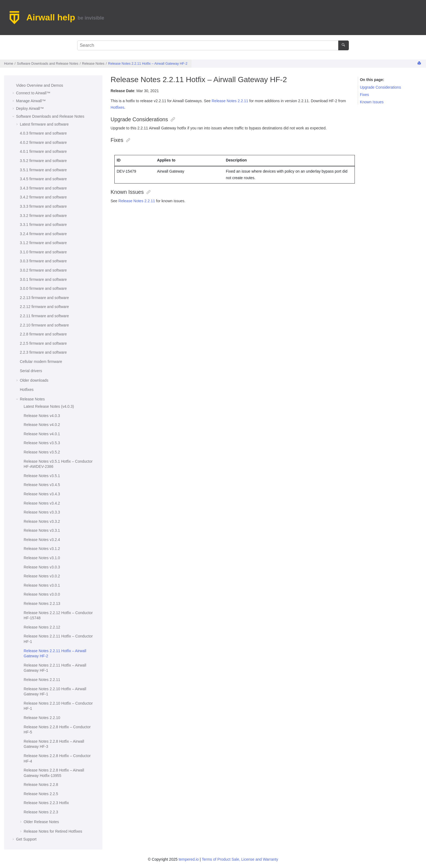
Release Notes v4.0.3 (42, 416)
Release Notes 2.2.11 (42, 680)
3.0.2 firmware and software (43, 270)
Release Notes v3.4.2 (42, 503)
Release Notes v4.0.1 (42, 434)
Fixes (364, 95)
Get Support (26, 839)
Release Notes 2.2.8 (41, 785)
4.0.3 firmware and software (43, 133)
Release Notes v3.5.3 (42, 443)
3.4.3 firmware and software (43, 188)
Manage (31, 101)
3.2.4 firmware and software (43, 234)
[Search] (344, 45)
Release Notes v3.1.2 (42, 549)
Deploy (30, 108)
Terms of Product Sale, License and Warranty (240, 859)
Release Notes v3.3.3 (42, 512)
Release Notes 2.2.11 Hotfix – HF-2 (148, 64)
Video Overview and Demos (40, 85)
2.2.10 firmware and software (44, 325)
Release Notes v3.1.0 (42, 558)
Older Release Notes (41, 822)
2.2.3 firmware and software (43, 352)
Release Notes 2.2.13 (42, 603)
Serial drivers (31, 371)
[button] (14, 86)
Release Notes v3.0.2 (42, 576)
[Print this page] (420, 63)
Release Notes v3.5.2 (42, 452)
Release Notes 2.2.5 (41, 794)
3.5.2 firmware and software (43, 161)
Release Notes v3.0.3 (42, 567)
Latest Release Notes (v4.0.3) (49, 406)
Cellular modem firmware (41, 362)
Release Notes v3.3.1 (42, 530)
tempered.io (189, 859)
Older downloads (34, 380)
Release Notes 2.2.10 (42, 718)
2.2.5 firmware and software (43, 343)
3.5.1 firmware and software (43, 170)
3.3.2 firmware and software (43, 216)
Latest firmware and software (44, 124)
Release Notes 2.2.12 (42, 627)
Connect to (33, 93)
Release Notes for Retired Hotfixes (53, 831)
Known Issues (372, 102)
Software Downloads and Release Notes (48, 64)
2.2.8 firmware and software (43, 334)
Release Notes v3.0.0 (42, 594)
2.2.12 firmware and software (44, 307)
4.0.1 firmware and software (43, 151)
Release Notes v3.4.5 (42, 485)
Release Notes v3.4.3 (42, 494)
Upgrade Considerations (380, 87)
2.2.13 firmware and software (44, 298)
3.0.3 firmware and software (43, 261)
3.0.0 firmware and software (43, 288)
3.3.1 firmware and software (43, 225)
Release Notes (93, 64)
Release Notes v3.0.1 (42, 585)
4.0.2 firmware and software (43, 142)
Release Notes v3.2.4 (42, 540)
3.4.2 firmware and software (43, 197)
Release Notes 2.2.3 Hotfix (46, 803)
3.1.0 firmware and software (43, 252)
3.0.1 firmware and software (43, 279)
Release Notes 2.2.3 (41, 812)
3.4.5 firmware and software (43, 179)
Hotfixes (27, 390)
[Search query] (213, 45)
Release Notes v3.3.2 (42, 521)
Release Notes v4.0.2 (42, 425)
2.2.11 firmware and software (44, 316)
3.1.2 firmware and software (43, 243)
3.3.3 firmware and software (43, 206)
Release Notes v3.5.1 (42, 476)
